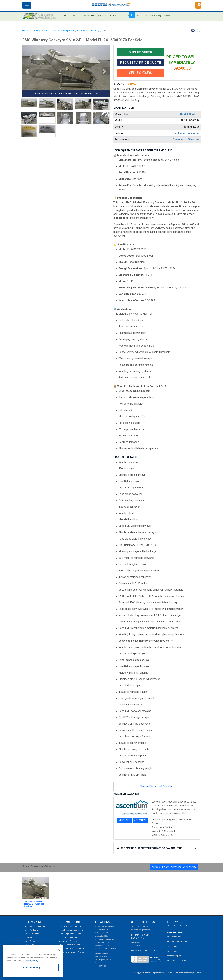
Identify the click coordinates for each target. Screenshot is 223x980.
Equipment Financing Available (72, 952)
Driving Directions (144, 951)
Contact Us (29, 945)
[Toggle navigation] (27, 5)
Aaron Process (173, 951)
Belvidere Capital (174, 956)
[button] (26, 71)
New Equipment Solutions (70, 934)
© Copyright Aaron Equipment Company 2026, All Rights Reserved (163, 973)
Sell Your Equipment (68, 937)
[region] (33, 961)
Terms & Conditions (33, 934)
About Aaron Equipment (35, 926)
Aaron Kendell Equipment (178, 941)
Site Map (197, 973)
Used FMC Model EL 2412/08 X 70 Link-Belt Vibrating (34, 904)
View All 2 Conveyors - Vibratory (174, 867)
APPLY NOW (140, 820)
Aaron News (30, 941)
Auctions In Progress (68, 941)
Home (25, 31)
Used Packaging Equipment (71, 930)
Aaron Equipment (174, 937)
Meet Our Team (31, 930)
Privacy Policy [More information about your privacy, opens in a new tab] (32, 961)
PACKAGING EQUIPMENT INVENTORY (101, 16)
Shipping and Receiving (140, 936)
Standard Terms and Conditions (157, 786)
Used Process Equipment (70, 926)
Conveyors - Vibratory (88, 31)
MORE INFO (125, 820)
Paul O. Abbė (172, 946)
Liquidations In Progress (70, 945)
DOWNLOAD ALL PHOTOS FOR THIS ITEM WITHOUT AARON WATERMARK (66, 94)
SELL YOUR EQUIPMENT (158, 16)
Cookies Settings (33, 967)
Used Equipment (40, 31)
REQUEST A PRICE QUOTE (141, 63)
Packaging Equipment (63, 31)
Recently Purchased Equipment (73, 948)
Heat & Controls (190, 114)
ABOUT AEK (70, 16)
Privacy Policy (31, 937)
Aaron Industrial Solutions (178, 961)
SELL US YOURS (140, 73)
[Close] (59, 950)
